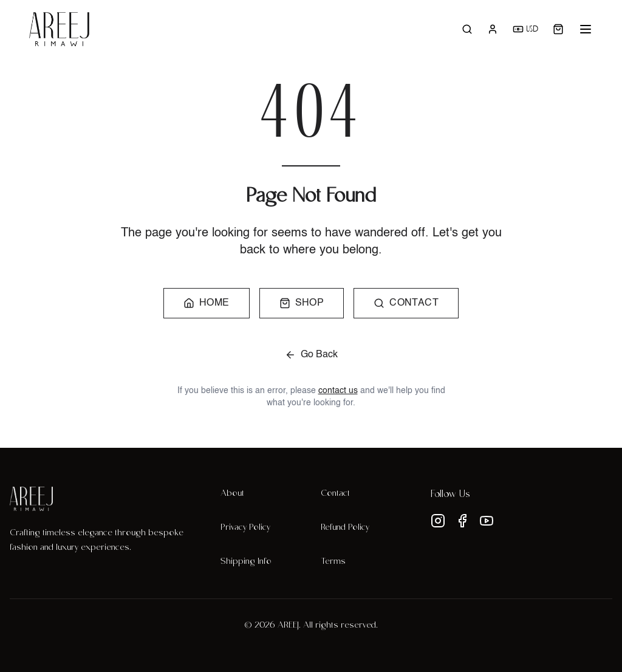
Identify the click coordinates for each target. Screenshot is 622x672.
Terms (333, 562)
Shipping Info (246, 562)
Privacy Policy (245, 528)
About (232, 494)
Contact (335, 494)
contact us (338, 391)
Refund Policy (345, 528)
